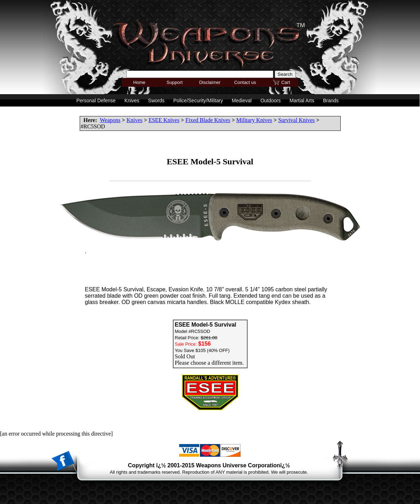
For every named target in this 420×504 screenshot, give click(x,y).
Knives (135, 120)
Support (175, 82)
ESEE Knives (164, 120)
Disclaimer (210, 82)
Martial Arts (302, 101)
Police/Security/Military (198, 101)
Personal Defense (96, 101)
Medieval (242, 101)
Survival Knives (297, 120)
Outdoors (270, 101)
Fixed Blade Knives (208, 120)
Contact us (245, 82)
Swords (156, 101)
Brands (331, 101)
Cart (286, 82)
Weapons (110, 120)
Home (139, 82)
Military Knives (254, 120)
